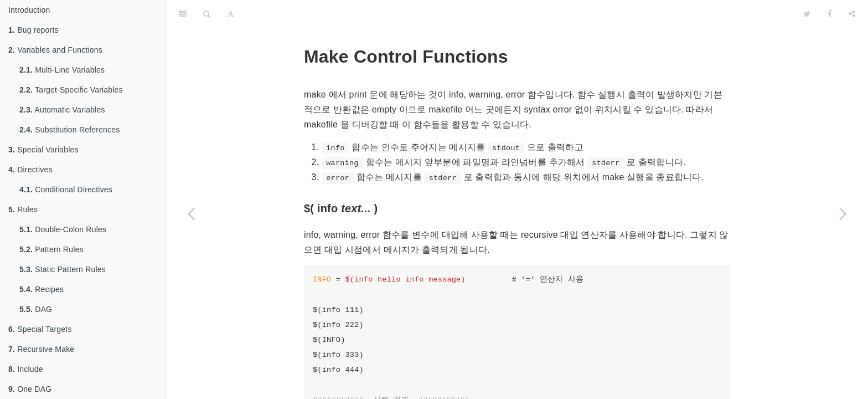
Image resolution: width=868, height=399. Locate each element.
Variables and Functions (55, 50)
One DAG (30, 389)
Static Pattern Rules (63, 269)
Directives (30, 170)
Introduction (29, 10)
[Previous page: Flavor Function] (191, 213)
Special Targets (40, 329)
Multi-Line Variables (62, 70)
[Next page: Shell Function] (843, 213)
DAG (36, 309)
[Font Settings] (231, 14)
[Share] (852, 14)
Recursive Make (41, 349)
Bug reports (33, 30)
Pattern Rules (51, 249)
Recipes (42, 289)
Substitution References (70, 130)
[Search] (207, 14)
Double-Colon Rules (63, 229)
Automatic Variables (62, 110)
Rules (23, 209)
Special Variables (43, 150)
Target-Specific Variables (71, 90)
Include (26, 369)
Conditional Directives (66, 190)
